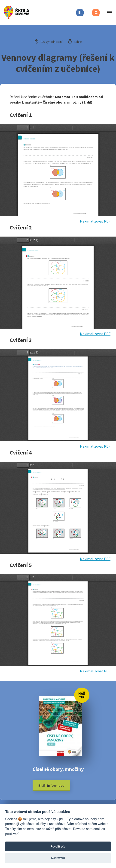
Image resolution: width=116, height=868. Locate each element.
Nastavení (58, 858)
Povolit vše (58, 846)
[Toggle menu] (108, 13)
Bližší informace (51, 785)
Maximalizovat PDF (95, 221)
